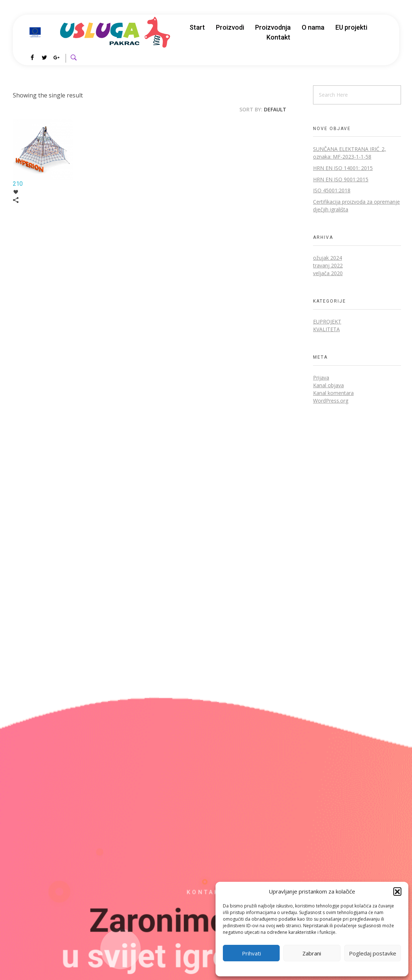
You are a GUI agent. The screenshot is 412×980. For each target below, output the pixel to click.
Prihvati (251, 953)
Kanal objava (328, 385)
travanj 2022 (328, 265)
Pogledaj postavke (373, 953)
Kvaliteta (326, 329)
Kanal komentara (333, 393)
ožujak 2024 (328, 258)
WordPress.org (331, 401)
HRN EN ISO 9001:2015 (341, 179)
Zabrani (312, 953)
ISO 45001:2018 (332, 190)
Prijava (321, 378)
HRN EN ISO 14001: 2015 (343, 168)
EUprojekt (327, 321)
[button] (397, 891)
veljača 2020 (328, 273)
